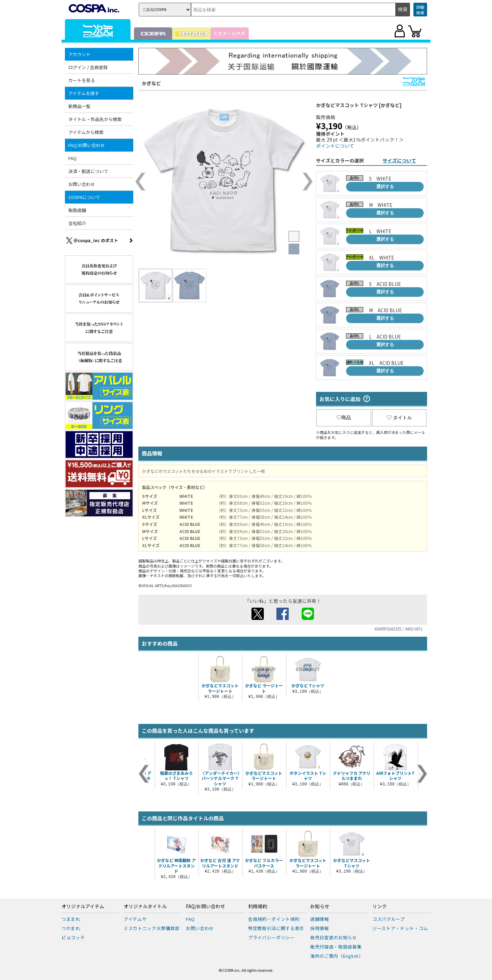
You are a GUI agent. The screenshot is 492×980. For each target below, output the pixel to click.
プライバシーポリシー (271, 937)
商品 (344, 418)
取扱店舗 (77, 210)
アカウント (79, 54)
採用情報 (320, 928)
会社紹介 (77, 223)
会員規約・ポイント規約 (274, 919)
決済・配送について (88, 171)
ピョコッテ (73, 937)
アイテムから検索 (86, 132)
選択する (385, 187)
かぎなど (151, 83)
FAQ (72, 158)
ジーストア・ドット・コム (400, 928)
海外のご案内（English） (337, 956)
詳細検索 (420, 10)
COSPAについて (84, 197)
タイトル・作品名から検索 (95, 119)
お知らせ (320, 906)
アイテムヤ (135, 919)
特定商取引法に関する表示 (276, 928)
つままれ (71, 919)
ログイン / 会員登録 (88, 67)
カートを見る (82, 80)
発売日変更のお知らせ (334, 937)
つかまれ (71, 928)
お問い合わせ (82, 184)
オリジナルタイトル (145, 906)
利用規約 (258, 906)
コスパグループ (389, 919)
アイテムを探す (84, 93)
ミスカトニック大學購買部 (152, 928)
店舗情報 (320, 919)
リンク (380, 906)
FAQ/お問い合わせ (87, 145)
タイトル (399, 418)
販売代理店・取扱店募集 (336, 947)
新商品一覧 (79, 106)
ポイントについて (335, 146)
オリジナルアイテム (83, 906)
